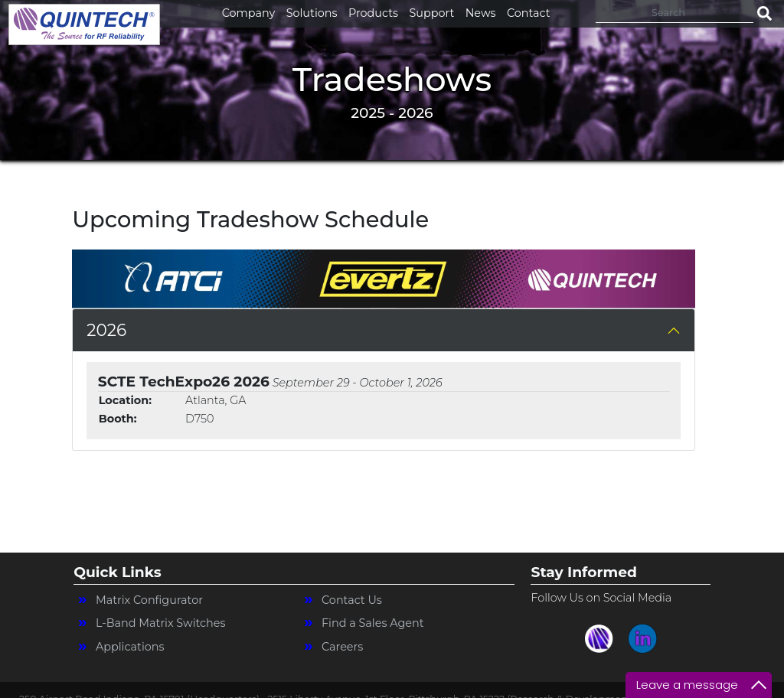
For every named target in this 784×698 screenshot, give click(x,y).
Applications (130, 647)
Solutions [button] (312, 13)
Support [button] (431, 13)
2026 (106, 330)
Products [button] (373, 13)
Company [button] (249, 13)
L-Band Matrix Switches (161, 623)
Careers (342, 647)
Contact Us (352, 600)
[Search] (675, 12)
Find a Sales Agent (373, 623)
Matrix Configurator (149, 600)
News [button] (481, 13)
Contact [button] (529, 13)
